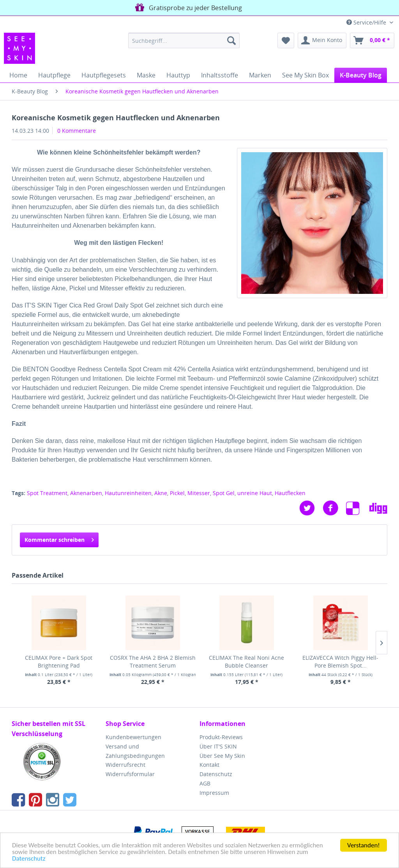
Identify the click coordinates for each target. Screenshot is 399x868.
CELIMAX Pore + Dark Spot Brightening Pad (59, 662)
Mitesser (199, 493)
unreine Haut (255, 493)
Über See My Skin (222, 756)
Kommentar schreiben (59, 539)
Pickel (177, 493)
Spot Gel (224, 493)
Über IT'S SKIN (218, 746)
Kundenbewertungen (133, 737)
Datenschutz (29, 859)
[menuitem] (184, 40)
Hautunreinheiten (128, 493)
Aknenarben (86, 493)
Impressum (214, 793)
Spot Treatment (47, 493)
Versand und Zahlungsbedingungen (135, 751)
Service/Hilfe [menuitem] (367, 22)
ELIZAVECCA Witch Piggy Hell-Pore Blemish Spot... (340, 662)
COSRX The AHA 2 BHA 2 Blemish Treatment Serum (153, 662)
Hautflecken (290, 493)
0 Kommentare (77, 131)
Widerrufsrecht (125, 765)
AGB (205, 783)
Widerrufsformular (130, 774)
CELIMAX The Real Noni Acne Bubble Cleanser (246, 662)
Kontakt (209, 765)
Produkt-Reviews (221, 737)
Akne (161, 493)
